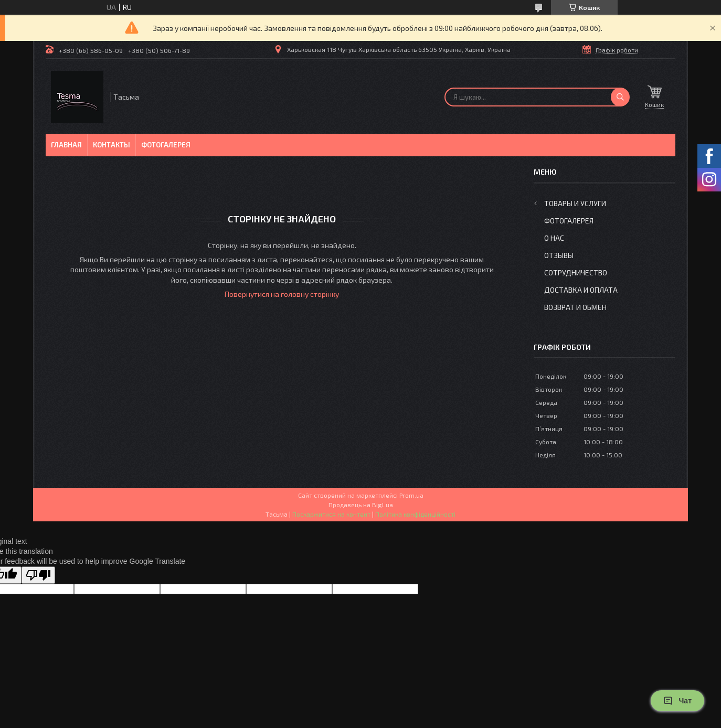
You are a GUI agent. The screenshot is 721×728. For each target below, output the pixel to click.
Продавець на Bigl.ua (361, 505)
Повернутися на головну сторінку (282, 294)
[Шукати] (620, 97)
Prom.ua (411, 495)
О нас (554, 238)
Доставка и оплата (581, 290)
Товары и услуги (575, 203)
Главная (66, 145)
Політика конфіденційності (415, 514)
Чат (677, 701)
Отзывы (559, 255)
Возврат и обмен (575, 307)
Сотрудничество (576, 272)
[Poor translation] (38, 575)
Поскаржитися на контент (331, 514)
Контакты (112, 145)
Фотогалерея (166, 145)
